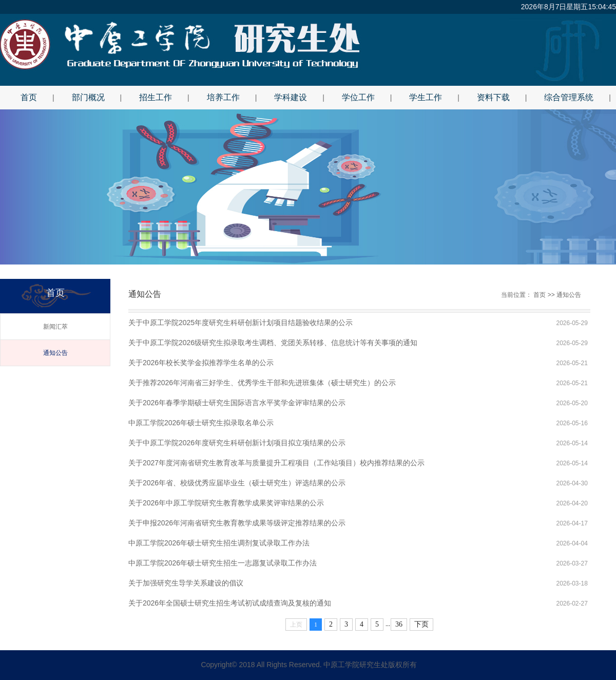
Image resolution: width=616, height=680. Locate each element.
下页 (421, 624)
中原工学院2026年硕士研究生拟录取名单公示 (201, 423)
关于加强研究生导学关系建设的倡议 (186, 583)
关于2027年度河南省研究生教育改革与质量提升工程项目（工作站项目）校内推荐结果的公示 (276, 463)
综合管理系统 (569, 97)
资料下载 (493, 97)
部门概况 (88, 97)
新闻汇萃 (55, 327)
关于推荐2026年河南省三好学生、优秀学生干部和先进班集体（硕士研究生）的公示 (262, 383)
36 (399, 624)
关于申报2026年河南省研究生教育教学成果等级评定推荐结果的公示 (237, 523)
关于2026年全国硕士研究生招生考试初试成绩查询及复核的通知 (230, 603)
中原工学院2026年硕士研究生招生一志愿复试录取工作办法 (223, 563)
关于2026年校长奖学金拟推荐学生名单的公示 (201, 363)
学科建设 (291, 97)
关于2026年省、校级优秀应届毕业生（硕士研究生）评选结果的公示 (237, 483)
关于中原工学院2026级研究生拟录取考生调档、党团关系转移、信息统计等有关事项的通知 (273, 343)
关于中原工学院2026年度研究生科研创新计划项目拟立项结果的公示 (237, 443)
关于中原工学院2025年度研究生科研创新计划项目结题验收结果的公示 (240, 323)
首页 (29, 97)
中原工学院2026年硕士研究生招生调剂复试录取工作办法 (219, 543)
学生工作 (426, 97)
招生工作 (156, 97)
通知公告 (55, 353)
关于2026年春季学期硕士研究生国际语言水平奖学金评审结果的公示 (237, 403)
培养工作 (223, 97)
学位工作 (358, 97)
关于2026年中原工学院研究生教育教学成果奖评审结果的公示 (226, 503)
